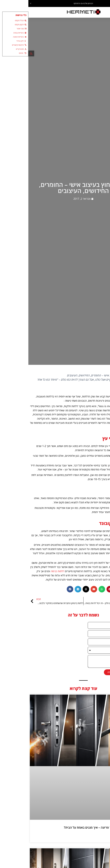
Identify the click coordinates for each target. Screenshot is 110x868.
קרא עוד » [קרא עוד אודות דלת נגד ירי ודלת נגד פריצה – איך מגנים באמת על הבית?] (102, 835)
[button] (108, 3)
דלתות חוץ (103, 427)
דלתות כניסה (29, 571)
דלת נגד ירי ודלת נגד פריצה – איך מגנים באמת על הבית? (71, 827)
